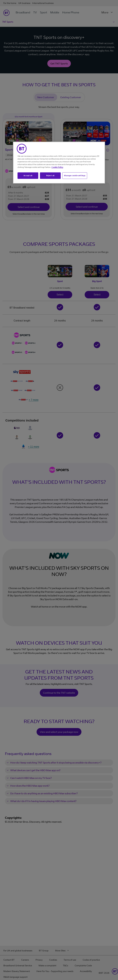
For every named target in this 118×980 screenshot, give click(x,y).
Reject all (50, 175)
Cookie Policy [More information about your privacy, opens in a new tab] (57, 167)
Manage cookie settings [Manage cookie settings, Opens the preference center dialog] (75, 175)
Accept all (28, 175)
